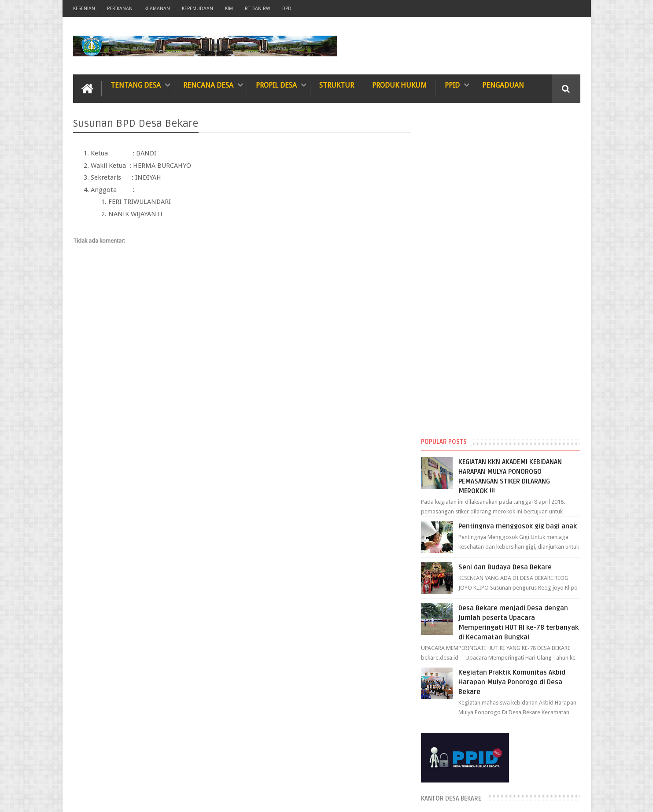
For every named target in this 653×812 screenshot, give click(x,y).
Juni (449, 628)
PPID (452, 85)
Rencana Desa (208, 85)
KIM (229, 9)
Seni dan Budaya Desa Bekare (512, 246)
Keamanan (157, 9)
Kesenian (84, 9)
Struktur (337, 85)
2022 (444, 684)
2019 (444, 706)
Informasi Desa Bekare (159, 798)
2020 (444, 695)
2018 (444, 717)
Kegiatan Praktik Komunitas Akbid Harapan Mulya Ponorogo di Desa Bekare (519, 361)
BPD (287, 9)
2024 (444, 618)
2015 (444, 729)
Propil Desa (276, 85)
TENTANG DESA (136, 85)
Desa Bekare (508, 798)
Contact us (558, 772)
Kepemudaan (197, 9)
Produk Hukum (399, 85)
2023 (444, 673)
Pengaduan (503, 85)
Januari (453, 659)
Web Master (565, 798)
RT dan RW (258, 9)
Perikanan (120, 9)
